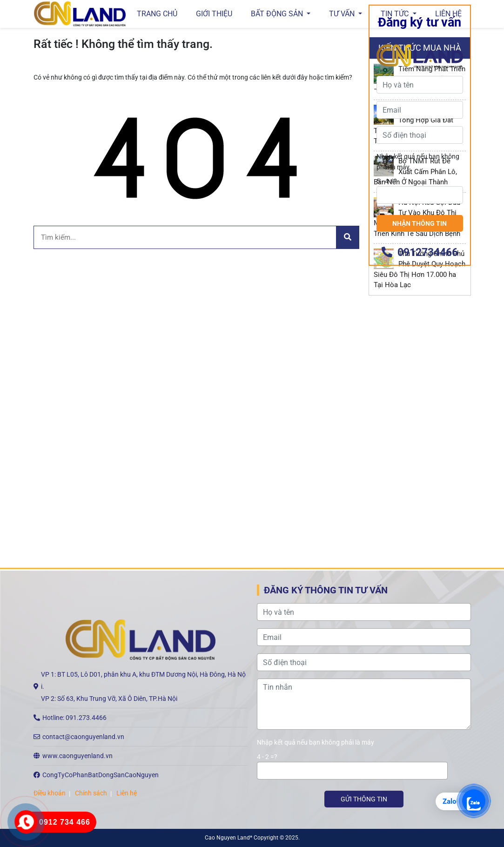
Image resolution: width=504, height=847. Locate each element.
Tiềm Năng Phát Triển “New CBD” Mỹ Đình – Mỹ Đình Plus (420, 79)
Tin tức (396, 14)
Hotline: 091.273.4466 (74, 718)
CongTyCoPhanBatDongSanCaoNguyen (101, 775)
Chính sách (91, 793)
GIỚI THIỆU (214, 14)
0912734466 (420, 557)
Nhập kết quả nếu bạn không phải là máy (418, 466)
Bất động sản (278, 14)
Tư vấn (343, 14)
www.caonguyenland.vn (77, 756)
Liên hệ (448, 14)
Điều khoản (50, 793)
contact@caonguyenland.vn (83, 737)
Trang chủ (157, 14)
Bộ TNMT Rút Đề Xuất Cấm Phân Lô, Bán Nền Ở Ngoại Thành (416, 171)
